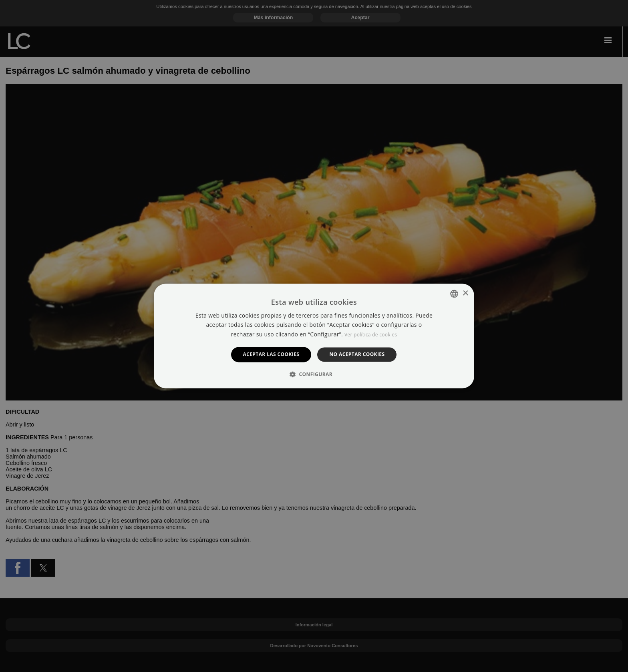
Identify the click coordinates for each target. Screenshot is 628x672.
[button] (314, 374)
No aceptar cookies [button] (357, 354)
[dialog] (314, 336)
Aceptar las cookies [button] (271, 354)
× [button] (465, 293)
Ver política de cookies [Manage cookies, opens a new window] (371, 335)
